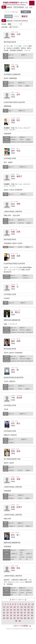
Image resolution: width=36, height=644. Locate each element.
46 (25, 615)
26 (18, 610)
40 (4, 615)
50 (7, 618)
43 (14, 615)
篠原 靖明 (16, 341)
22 (4, 610)
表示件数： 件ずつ (10, 27)
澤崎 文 (15, 287)
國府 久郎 (16, 34)
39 (32, 613)
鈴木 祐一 (16, 535)
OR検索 (16, 16)
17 (18, 607)
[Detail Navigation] (32, 3)
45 (22, 615)
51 (11, 618)
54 (22, 618)
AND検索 (8, 16)
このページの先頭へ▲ (22, 626)
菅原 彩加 (16, 451)
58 (16, 621)
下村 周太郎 (17, 398)
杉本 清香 (16, 479)
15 (11, 607)
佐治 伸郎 (16, 204)
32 (7, 613)
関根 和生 (16, 568)
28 (25, 610)
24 (11, 610)
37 (25, 613)
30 (32, 610)
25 (14, 610)
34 (14, 613)
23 (7, 610)
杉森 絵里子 (17, 507)
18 (22, 607)
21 (32, 607)
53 (18, 618)
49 (4, 618)
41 (7, 615)
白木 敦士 (16, 423)
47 (28, 615)
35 (18, 613)
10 (26, 604)
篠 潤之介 (16, 312)
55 (25, 618)
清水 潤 (15, 370)
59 (20, 621)
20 (28, 607)
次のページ (21, 600)
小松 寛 (15, 67)
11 (29, 604)
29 (28, 610)
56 (28, 618)
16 (14, 607)
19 (25, 607)
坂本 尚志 (16, 151)
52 (14, 618)
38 (28, 613)
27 (22, 610)
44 (18, 615)
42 (11, 615)
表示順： (12, 24)
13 (4, 607)
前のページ (15, 600)
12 (33, 604)
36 (22, 613)
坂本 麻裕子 (17, 176)
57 (32, 618)
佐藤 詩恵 (16, 232)
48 (32, 615)
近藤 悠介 (16, 120)
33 (11, 613)
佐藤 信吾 (16, 256)
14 (7, 607)
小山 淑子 (16, 95)
